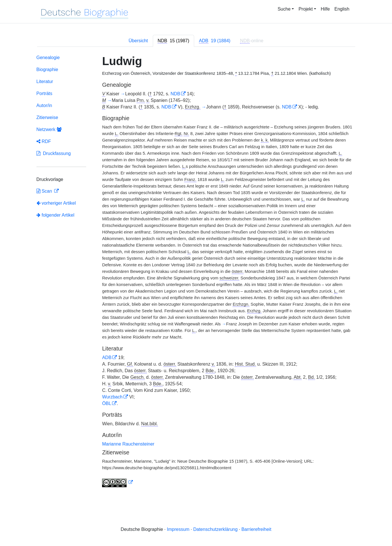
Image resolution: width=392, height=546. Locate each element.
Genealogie (48, 58)
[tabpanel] (196, 272)
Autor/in (44, 105)
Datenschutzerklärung (216, 529)
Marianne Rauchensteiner (128, 444)
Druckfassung (54, 153)
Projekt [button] (306, 9)
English (342, 9)
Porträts (44, 93)
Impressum (178, 529)
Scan (45, 191)
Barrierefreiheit (256, 529)
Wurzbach (112, 397)
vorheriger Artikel (56, 203)
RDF (44, 141)
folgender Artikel (55, 215)
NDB (175, 94)
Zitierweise (47, 117)
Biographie (47, 69)
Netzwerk (49, 129)
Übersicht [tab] (138, 41)
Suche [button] (284, 9)
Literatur (45, 81)
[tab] (173, 41)
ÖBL (107, 403)
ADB (107, 357)
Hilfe (325, 9)
